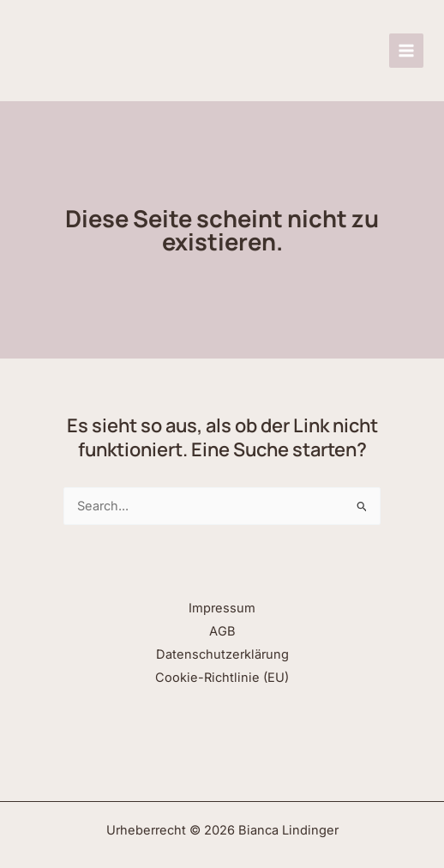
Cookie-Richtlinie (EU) (222, 678)
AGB (222, 631)
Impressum (222, 608)
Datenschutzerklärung (222, 654)
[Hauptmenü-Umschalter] (406, 51)
